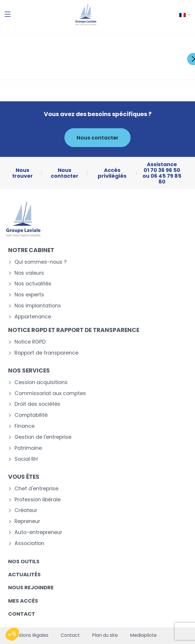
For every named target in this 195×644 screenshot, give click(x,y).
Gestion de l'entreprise (43, 437)
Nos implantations (38, 306)
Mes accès (23, 601)
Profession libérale (38, 500)
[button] (12, 634)
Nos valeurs (29, 273)
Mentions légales (29, 635)
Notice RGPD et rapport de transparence (74, 330)
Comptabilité (31, 415)
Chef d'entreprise (36, 489)
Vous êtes (24, 477)
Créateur (26, 510)
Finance (25, 426)
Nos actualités (33, 284)
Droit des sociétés (37, 404)
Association (29, 543)
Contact (22, 614)
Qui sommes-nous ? (40, 262)
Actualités (24, 574)
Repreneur (27, 521)
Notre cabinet (31, 250)
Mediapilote (143, 635)
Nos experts (29, 295)
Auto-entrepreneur (38, 532)
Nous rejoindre (31, 587)
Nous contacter (98, 138)
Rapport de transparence (46, 353)
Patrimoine (28, 448)
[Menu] (8, 14)
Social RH (26, 459)
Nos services (29, 370)
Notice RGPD (30, 342)
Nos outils (24, 561)
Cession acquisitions (41, 382)
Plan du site (105, 635)
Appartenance (33, 317)
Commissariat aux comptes (50, 393)
